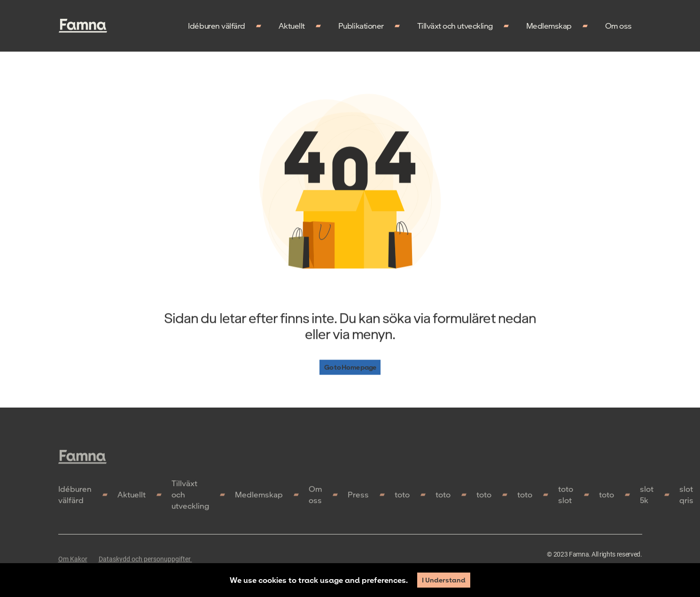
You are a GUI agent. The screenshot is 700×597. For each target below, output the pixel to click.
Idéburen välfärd (216, 26)
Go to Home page (350, 367)
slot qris (686, 497)
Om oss (618, 26)
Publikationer (361, 26)
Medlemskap (549, 26)
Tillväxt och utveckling (455, 26)
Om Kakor (73, 562)
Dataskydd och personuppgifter (145, 562)
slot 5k (647, 497)
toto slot (566, 497)
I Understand (444, 580)
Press (358, 497)
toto (402, 497)
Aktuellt (292, 26)
